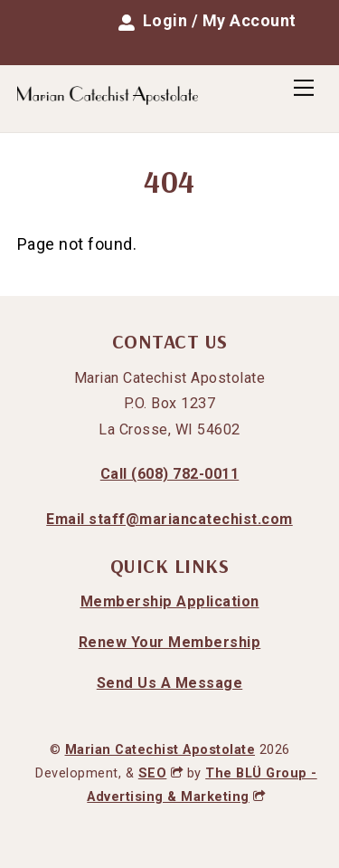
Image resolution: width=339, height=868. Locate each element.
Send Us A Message (170, 683)
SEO (160, 773)
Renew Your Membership (170, 642)
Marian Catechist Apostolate (160, 750)
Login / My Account (207, 21)
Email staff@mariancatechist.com (169, 519)
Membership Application (170, 601)
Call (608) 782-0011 (170, 474)
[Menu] (304, 88)
